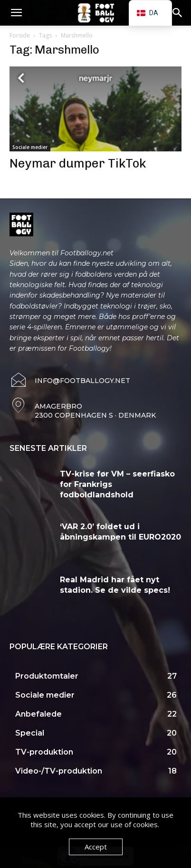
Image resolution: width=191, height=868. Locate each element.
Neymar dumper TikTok (78, 163)
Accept (96, 847)
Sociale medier (30, 147)
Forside (20, 35)
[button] (16, 13)
